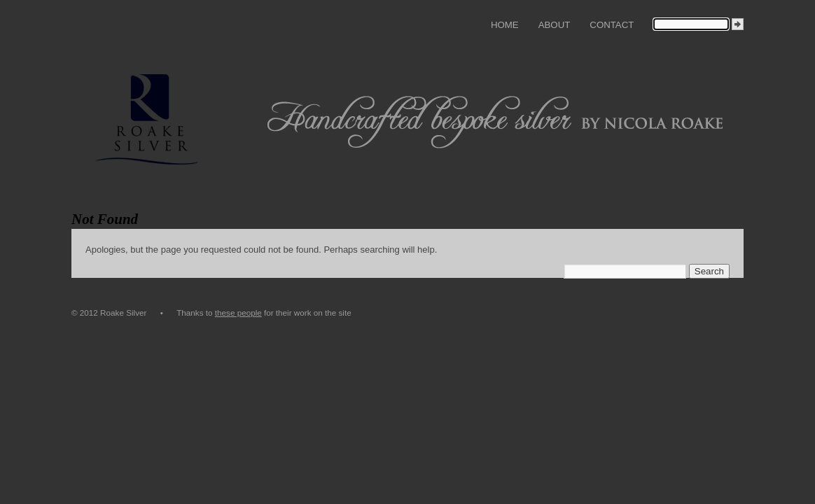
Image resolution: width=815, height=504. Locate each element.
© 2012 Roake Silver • (124, 313)
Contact (612, 25)
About (555, 25)
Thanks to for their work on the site (264, 313)
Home (505, 25)
